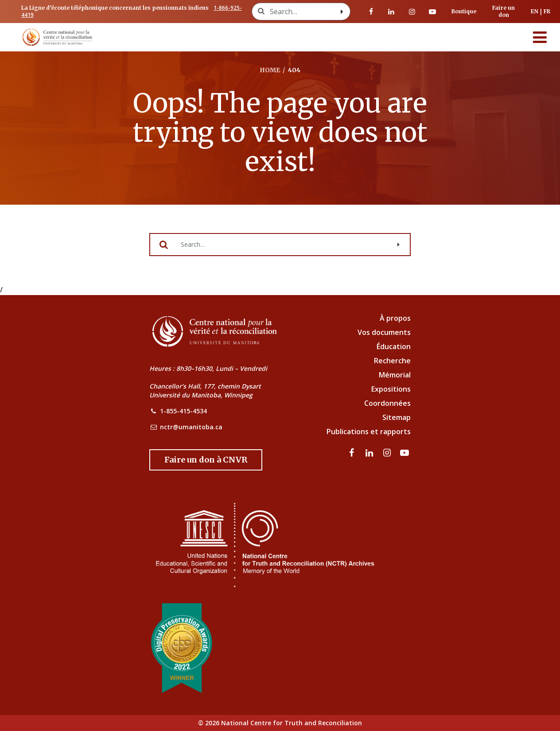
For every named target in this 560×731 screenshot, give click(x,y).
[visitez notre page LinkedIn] (391, 12)
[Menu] (540, 37)
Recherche (392, 361)
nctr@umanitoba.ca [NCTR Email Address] (191, 427)
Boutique (464, 11)
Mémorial (395, 375)
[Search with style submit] (342, 12)
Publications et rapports (369, 432)
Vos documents (384, 332)
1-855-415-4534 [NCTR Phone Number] (183, 411)
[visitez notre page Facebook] (371, 12)
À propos (395, 318)
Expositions (391, 389)
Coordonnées (387, 403)
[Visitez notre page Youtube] (432, 12)
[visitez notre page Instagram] (412, 12)
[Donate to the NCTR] (206, 460)
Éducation (394, 346)
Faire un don (504, 11)
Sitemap (397, 417)
